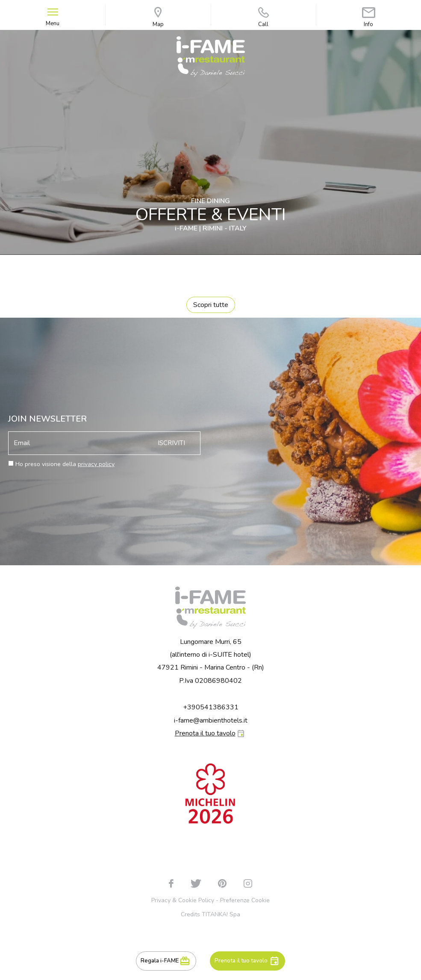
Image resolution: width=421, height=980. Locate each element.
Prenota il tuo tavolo (241, 961)
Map (158, 17)
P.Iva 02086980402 (210, 681)
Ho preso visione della (65, 464)
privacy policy (96, 464)
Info (369, 17)
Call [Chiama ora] (263, 17)
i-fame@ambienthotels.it (211, 720)
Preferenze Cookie (245, 900)
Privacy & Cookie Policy (183, 900)
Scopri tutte (211, 305)
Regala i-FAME (160, 961)
